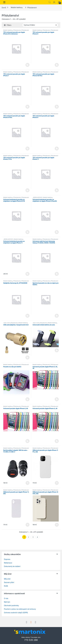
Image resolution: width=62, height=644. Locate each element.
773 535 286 (31, 640)
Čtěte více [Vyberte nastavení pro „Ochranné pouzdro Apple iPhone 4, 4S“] (57, 441)
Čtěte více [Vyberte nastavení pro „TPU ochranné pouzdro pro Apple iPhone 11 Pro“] (27, 190)
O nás (6, 598)
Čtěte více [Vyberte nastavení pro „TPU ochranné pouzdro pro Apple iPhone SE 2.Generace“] (27, 65)
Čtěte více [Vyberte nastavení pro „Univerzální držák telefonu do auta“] (57, 350)
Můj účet (7, 579)
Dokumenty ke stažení (12, 566)
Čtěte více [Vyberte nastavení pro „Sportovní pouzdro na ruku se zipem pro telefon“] (57, 316)
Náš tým (7, 602)
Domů (4, 7)
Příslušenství (17, 30)
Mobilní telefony (17, 7)
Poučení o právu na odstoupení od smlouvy (20, 609)
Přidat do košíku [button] (28, 483)
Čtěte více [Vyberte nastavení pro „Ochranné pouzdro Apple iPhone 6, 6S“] (27, 441)
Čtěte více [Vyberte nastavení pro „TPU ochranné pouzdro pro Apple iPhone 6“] (57, 149)
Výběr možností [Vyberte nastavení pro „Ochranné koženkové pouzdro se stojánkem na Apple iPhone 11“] (27, 274)
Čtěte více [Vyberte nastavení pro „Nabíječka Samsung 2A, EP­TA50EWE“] (27, 316)
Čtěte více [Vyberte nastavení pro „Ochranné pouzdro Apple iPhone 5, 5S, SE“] (57, 399)
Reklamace (8, 563)
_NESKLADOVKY (38, 197)
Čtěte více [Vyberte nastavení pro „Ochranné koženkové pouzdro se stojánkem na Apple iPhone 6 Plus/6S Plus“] (57, 232)
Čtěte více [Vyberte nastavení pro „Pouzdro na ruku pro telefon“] (27, 399)
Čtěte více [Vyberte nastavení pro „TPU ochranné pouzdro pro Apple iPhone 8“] (57, 65)
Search (49, 2)
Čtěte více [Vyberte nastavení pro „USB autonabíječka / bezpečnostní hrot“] (27, 358)
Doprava (7, 559)
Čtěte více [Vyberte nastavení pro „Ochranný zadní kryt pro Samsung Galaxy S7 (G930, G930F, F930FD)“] (57, 274)
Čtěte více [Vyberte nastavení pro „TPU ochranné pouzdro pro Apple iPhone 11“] (57, 190)
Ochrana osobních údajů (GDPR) (16, 613)
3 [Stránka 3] (33, 537)
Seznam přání (9, 582)
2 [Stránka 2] (29, 537)
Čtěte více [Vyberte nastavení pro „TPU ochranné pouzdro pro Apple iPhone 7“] (27, 107)
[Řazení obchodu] (40, 25)
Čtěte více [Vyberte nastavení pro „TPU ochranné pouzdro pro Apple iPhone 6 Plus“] (27, 149)
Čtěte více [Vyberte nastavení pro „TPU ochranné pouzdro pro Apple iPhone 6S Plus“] (57, 107)
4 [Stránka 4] (37, 537)
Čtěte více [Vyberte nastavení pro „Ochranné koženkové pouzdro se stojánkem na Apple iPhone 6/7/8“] (27, 232)
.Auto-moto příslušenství (10, 323)
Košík (6, 586)
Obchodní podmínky (11, 605)
